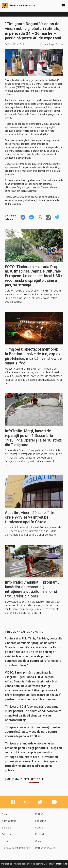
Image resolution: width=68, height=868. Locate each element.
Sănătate (7, 828)
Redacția (7, 841)
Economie (41, 821)
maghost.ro (62, 864)
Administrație (9, 821)
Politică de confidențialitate (16, 848)
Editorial (40, 834)
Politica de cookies (45, 848)
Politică (39, 814)
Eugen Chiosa (56, 44)
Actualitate (7, 814)
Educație (7, 834)
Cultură (39, 828)
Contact (39, 841)
